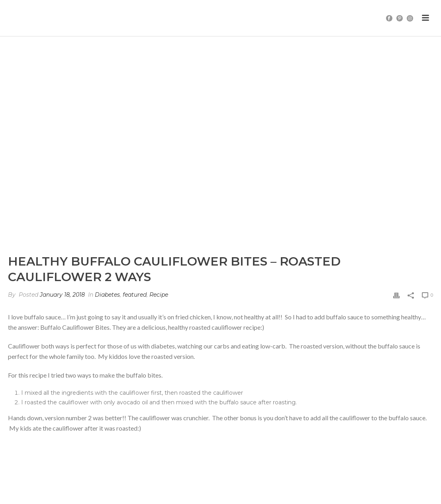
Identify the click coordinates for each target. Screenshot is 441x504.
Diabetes (107, 295)
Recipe (159, 295)
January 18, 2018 (62, 295)
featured (135, 295)
